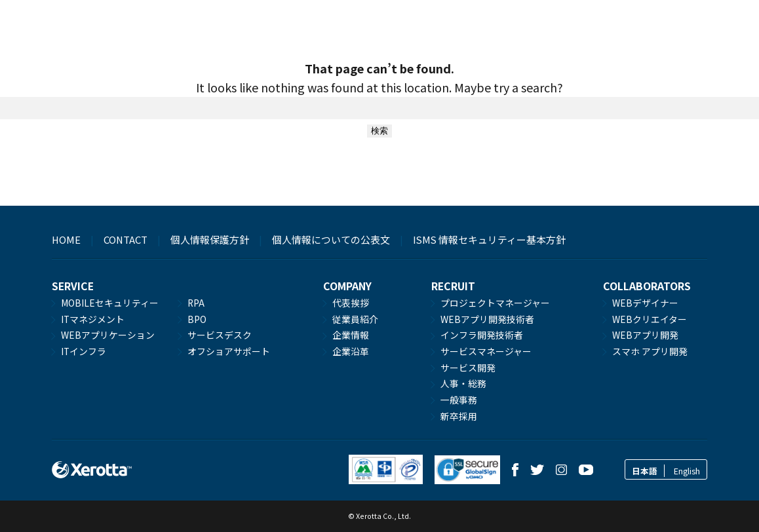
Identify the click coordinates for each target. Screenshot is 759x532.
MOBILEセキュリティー (110, 303)
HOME (66, 239)
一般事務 (459, 400)
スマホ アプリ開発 (650, 351)
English (687, 471)
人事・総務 (463, 383)
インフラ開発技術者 (482, 335)
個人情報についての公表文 (331, 239)
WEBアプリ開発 (645, 335)
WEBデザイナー (645, 303)
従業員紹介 (355, 319)
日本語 (645, 471)
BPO (197, 319)
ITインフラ (84, 351)
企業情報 (351, 335)
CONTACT (126, 239)
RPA (196, 303)
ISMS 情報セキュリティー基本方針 (489, 239)
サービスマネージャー (486, 351)
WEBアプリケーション (108, 335)
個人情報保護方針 (210, 239)
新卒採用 (459, 416)
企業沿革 (351, 351)
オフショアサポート (229, 351)
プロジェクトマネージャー (495, 303)
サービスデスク (220, 335)
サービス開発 (468, 368)
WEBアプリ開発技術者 (487, 319)
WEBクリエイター (650, 319)
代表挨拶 (351, 303)
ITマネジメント (93, 319)
